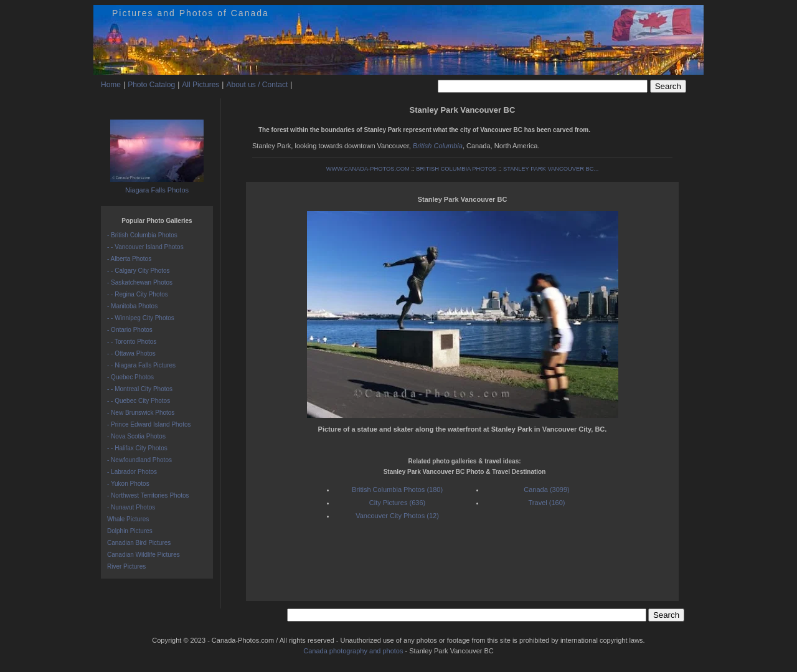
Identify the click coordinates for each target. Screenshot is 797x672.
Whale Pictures (128, 519)
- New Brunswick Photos (141, 413)
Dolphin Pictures (130, 531)
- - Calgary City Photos (139, 271)
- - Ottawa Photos (131, 353)
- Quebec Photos (130, 377)
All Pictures (200, 85)
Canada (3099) (546, 490)
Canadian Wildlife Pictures (144, 555)
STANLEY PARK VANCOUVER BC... (551, 169)
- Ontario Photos (130, 330)
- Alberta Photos (129, 259)
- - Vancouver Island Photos (145, 247)
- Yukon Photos (128, 484)
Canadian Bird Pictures (139, 543)
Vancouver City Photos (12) (397, 516)
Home (111, 85)
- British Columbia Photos (142, 235)
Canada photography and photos (353, 651)
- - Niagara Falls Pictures (141, 365)
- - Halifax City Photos (137, 448)
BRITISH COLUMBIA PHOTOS (456, 169)
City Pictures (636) (397, 503)
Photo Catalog (151, 85)
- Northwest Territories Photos (148, 495)
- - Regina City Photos (138, 294)
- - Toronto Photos (132, 342)
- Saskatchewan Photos (140, 282)
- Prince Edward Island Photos (149, 424)
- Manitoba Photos (132, 306)
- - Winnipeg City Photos (141, 318)
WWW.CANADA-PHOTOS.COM (368, 169)
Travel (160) (547, 503)
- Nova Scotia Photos (136, 436)
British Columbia (438, 146)
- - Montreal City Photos (140, 389)
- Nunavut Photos (131, 507)
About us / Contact (257, 85)
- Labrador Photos (132, 472)
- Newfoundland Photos (139, 460)
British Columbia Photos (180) (397, 490)
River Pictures (126, 566)
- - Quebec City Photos (139, 401)
